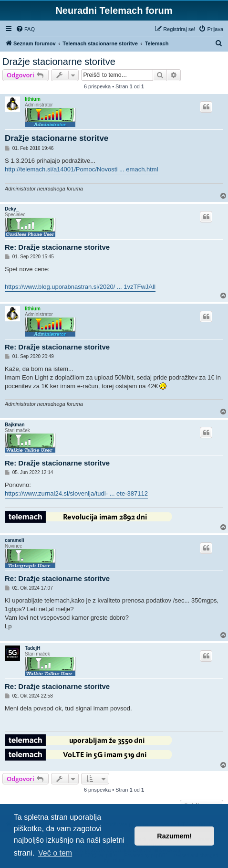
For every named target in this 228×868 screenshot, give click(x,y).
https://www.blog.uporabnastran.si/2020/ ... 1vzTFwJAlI (80, 287)
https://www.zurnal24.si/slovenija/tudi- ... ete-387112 (76, 493)
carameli (15, 540)
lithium (33, 99)
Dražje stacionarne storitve (59, 62)
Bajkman (15, 425)
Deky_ (12, 209)
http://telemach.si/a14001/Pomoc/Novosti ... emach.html (82, 169)
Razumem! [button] (174, 836)
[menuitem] (25, 29)
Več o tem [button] (55, 853)
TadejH (33, 648)
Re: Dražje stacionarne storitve (57, 247)
